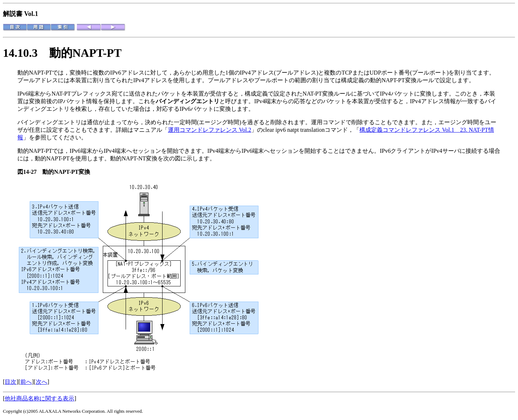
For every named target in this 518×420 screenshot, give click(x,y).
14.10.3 (26, 53)
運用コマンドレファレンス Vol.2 (210, 130)
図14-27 (30, 172)
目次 (10, 382)
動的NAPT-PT (85, 53)
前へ (26, 382)
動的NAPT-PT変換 (66, 172)
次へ (42, 382)
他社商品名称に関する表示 (39, 398)
